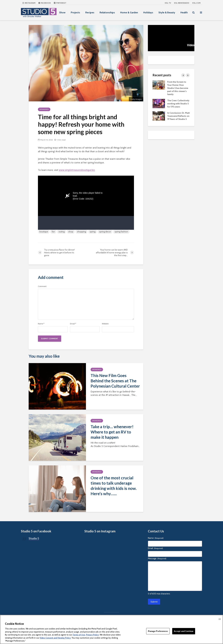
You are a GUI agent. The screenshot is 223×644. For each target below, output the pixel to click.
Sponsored (44, 109)
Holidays (148, 12)
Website (105, 324)
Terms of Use (79, 635)
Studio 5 (34, 538)
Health (184, 12)
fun (53, 232)
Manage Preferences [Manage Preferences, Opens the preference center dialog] (158, 631)
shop (71, 232)
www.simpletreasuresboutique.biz (77, 170)
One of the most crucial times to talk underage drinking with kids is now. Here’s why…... (114, 486)
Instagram (29, 3)
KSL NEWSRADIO (182, 3)
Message (157, 558)
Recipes (90, 12)
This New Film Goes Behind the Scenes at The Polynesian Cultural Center (115, 381)
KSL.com (196, 3)
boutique (44, 232)
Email (73, 324)
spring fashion (121, 232)
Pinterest (60, 3)
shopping (81, 232)
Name (41, 324)
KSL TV (168, 3)
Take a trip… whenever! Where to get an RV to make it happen (112, 432)
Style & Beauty (167, 12)
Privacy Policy (92, 635)
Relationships (107, 12)
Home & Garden (129, 12)
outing (62, 232)
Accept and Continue (184, 631)
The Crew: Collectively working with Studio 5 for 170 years (178, 104)
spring (93, 232)
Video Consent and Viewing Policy (55, 638)
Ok (220, 619)
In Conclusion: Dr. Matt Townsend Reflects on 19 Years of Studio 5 (178, 116)
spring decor (105, 232)
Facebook (45, 3)
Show (62, 12)
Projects (75, 12)
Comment (42, 286)
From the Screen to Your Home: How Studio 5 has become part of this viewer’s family (178, 88)
